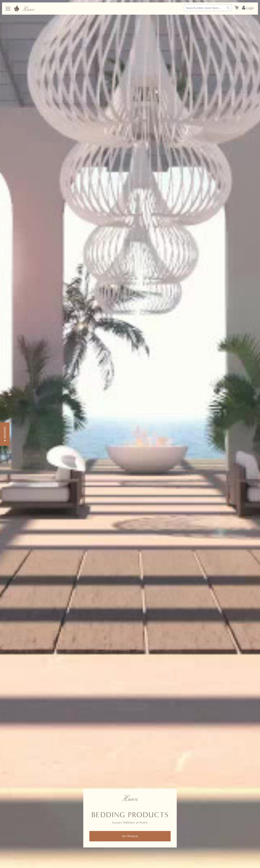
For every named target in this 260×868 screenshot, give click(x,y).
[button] (5, 434)
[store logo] (24, 8)
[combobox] (208, 8)
